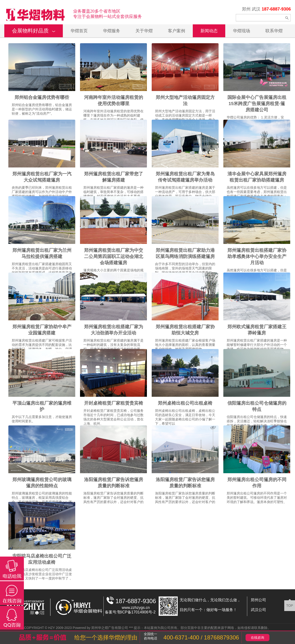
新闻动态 (209, 31)
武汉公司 (258, 610)
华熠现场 (241, 31)
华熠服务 (112, 31)
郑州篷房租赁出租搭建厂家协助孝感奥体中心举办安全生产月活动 (257, 256)
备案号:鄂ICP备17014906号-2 (130, 612)
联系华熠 (274, 31)
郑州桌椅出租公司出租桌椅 (185, 403)
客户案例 (177, 31)
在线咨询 (257, 638)
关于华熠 (144, 31)
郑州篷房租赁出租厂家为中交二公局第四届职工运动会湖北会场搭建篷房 (114, 256)
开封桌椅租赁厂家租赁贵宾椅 (114, 403)
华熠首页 (79, 31)
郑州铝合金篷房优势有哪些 (42, 97)
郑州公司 (258, 600)
